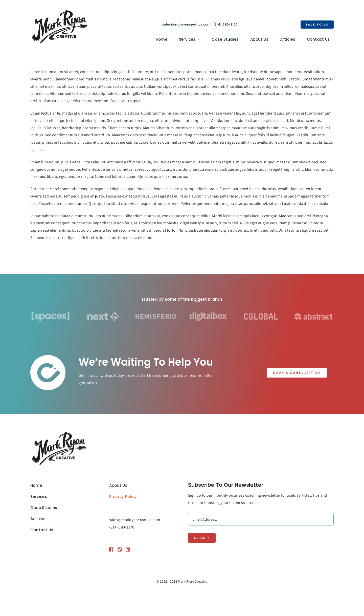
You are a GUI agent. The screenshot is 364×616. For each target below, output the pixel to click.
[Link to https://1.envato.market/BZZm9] (111, 549)
